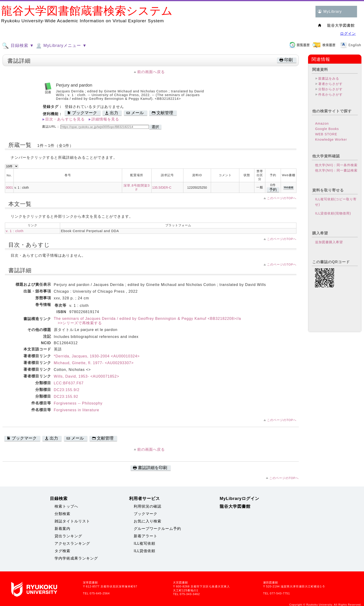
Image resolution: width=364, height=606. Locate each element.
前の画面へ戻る (151, 72)
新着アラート (146, 536)
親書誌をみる (329, 78)
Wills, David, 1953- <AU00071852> (87, 376)
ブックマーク (146, 514)
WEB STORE (326, 134)
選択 (155, 127)
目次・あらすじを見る (65, 119)
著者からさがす (330, 84)
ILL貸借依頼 (145, 551)
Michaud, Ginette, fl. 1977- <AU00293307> (94, 363)
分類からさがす (330, 89)
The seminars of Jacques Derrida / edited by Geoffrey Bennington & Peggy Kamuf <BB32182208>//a (148, 319)
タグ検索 (62, 551)
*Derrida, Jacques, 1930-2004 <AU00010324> (97, 356)
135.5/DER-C (162, 188)
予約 (273, 190)
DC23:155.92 (66, 397)
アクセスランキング (72, 543)
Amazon (322, 123)
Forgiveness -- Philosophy (78, 403)
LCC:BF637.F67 (69, 383)
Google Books (327, 129)
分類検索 (62, 514)
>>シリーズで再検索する (78, 323)
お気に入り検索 (148, 521)
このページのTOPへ (282, 198)
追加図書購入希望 (329, 242)
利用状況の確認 (148, 506)
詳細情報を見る (105, 119)
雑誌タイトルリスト (72, 521)
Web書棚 (289, 187)
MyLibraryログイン (239, 499)
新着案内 (62, 529)
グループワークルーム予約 (157, 529)
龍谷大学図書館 (235, 506)
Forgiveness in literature (77, 410)
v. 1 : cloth (15, 231)
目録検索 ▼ (18, 46)
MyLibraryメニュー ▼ (61, 46)
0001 (9, 188)
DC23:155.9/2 (67, 390)
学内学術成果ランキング (76, 558)
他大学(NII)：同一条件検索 (336, 165)
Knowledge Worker (331, 139)
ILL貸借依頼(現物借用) (333, 213)
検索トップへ (66, 506)
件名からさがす (330, 94)
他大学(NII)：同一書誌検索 (336, 170)
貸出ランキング (68, 536)
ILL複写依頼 (145, 543)
